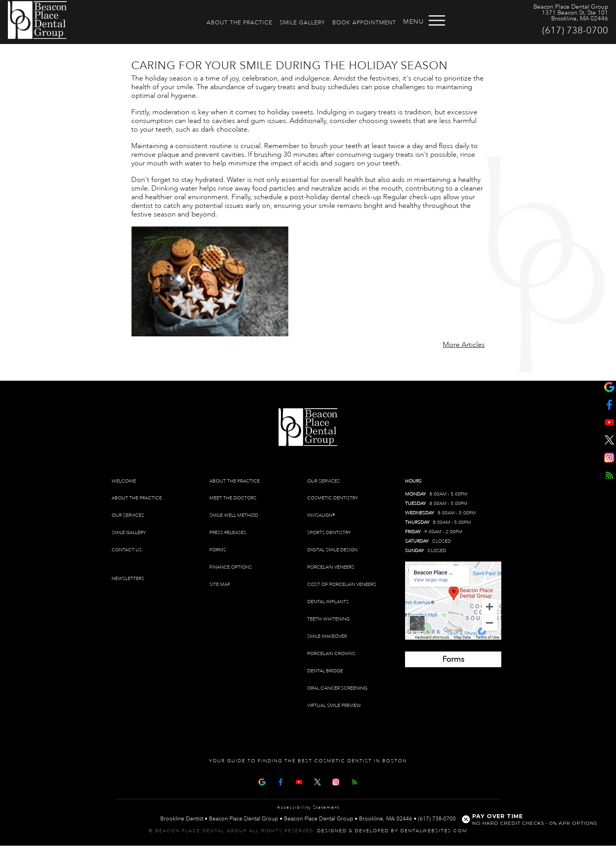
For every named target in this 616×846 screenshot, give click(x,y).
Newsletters (128, 579)
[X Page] (317, 781)
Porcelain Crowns (331, 654)
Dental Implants (328, 602)
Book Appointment (364, 23)
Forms (218, 550)
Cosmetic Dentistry (333, 498)
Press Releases (228, 533)
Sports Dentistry (329, 533)
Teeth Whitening (328, 619)
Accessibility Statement (308, 807)
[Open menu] (437, 20)
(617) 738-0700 (575, 30)
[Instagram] (336, 781)
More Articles (464, 345)
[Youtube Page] (299, 781)
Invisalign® (321, 515)
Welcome (124, 481)
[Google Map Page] (262, 781)
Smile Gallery (302, 23)
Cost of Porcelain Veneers (342, 584)
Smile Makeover (327, 636)
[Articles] (354, 781)
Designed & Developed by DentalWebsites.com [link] (392, 831)
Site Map (220, 584)
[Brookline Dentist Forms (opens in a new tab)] (453, 659)
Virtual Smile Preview (334, 706)
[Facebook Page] (280, 781)
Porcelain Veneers (331, 567)
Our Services (128, 515)
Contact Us (127, 550)
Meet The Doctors (233, 498)
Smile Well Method (234, 515)
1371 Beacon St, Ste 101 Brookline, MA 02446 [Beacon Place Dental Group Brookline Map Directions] (575, 16)
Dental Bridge (325, 671)
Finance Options (231, 567)
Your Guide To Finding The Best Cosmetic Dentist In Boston (308, 761)
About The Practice (239, 23)
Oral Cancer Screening (337, 688)
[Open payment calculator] (531, 819)
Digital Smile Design (332, 550)
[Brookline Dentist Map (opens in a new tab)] (453, 601)
